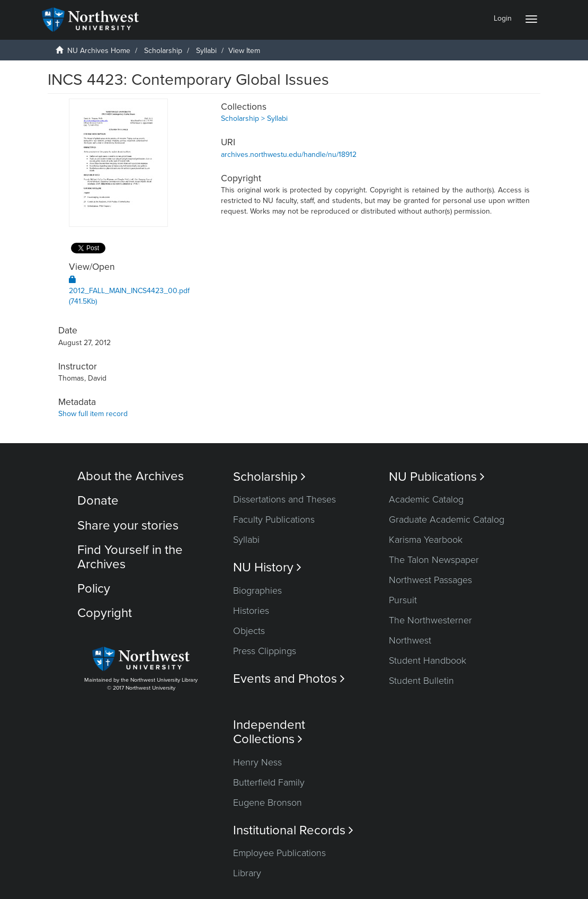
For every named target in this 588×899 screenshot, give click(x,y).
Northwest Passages (430, 580)
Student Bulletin (421, 681)
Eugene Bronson (268, 803)
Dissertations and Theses (284, 499)
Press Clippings (265, 651)
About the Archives (131, 476)
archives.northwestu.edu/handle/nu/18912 (289, 155)
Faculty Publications (274, 519)
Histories (251, 611)
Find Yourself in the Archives (130, 557)
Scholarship (163, 51)
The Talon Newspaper (434, 560)
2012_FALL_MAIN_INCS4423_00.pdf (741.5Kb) (129, 291)
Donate (98, 501)
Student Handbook (427, 660)
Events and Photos (289, 679)
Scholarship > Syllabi (254, 118)
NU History (267, 567)
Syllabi (206, 51)
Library (247, 873)
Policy (94, 589)
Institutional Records (293, 830)
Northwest (410, 640)
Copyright (105, 613)
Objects (249, 631)
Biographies (257, 590)
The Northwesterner (430, 620)
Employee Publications (279, 853)
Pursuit (403, 600)
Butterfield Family (269, 782)
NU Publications (437, 477)
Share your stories (128, 526)
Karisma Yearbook (426, 540)
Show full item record (93, 414)
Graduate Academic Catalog (447, 519)
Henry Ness (257, 762)
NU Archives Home (99, 51)
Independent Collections (269, 732)
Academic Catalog (426, 499)
